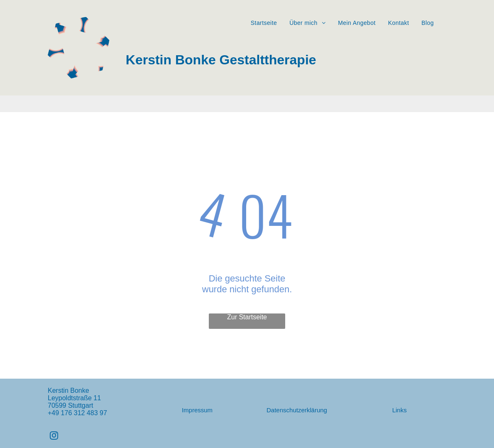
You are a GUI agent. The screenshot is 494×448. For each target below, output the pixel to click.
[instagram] (54, 437)
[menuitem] (264, 23)
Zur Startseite (247, 317)
